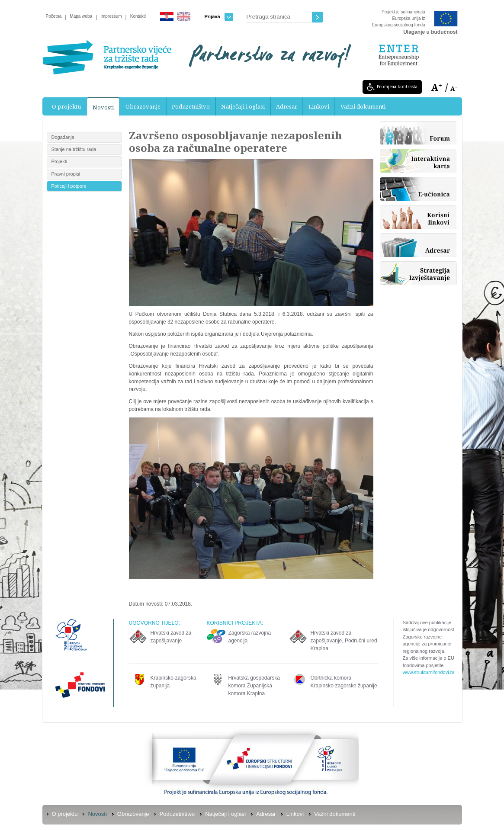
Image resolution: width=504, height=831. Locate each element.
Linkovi (319, 106)
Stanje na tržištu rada (74, 149)
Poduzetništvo (191, 106)
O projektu (66, 106)
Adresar (287, 106)
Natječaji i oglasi (243, 106)
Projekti (59, 161)
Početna (54, 16)
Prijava (219, 17)
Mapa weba (81, 16)
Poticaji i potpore (69, 186)
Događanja (63, 137)
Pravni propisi (66, 174)
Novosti (103, 107)
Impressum (111, 16)
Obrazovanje (143, 106)
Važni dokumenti (363, 106)
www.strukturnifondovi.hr (429, 672)
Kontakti (138, 16)
